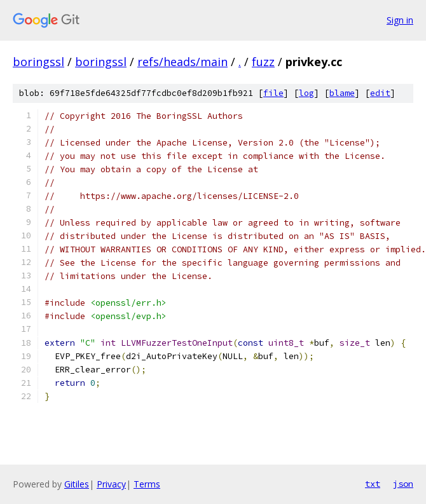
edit (380, 93)
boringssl (38, 62)
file (273, 93)
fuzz (263, 62)
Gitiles (77, 484)
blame (342, 93)
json (403, 484)
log (306, 93)
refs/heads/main (182, 62)
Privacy (111, 484)
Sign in (400, 20)
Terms (147, 484)
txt (373, 484)
